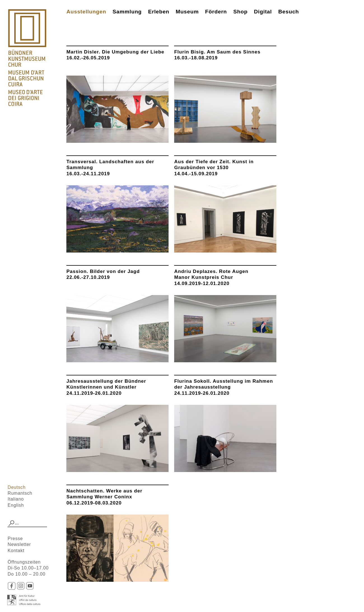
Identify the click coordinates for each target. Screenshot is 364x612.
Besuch (289, 12)
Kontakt (16, 551)
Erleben (159, 12)
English (16, 505)
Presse (15, 539)
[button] (11, 523)
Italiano (16, 499)
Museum (187, 12)
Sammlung (127, 12)
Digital (263, 12)
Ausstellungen (86, 12)
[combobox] (27, 523)
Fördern (216, 12)
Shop (240, 12)
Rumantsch (20, 493)
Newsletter (19, 544)
